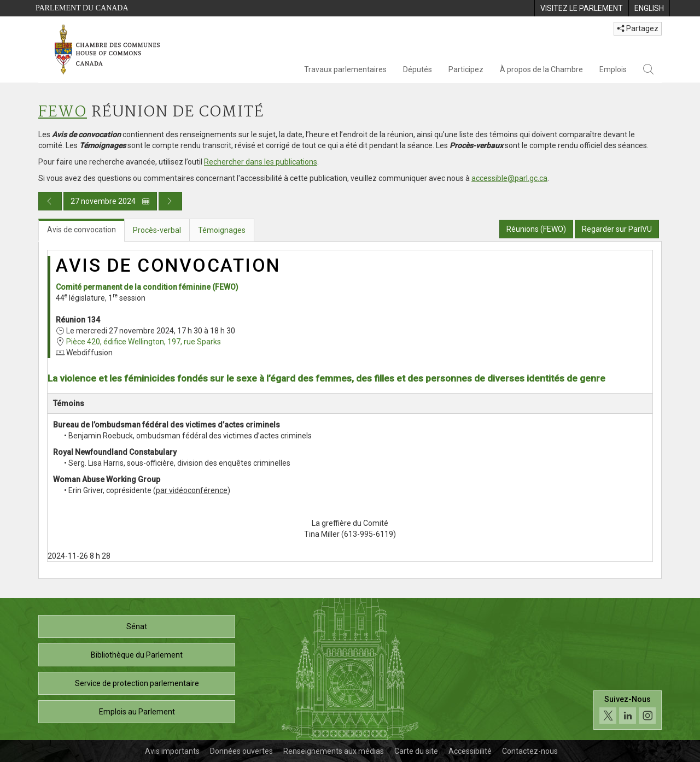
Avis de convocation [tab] (81, 230)
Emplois (613, 69)
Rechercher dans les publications (261, 162)
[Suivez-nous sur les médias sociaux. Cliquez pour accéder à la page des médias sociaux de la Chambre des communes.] (628, 710)
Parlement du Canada (82, 8)
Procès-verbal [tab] (157, 230)
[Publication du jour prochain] (170, 201)
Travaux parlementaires (345, 69)
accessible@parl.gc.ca (509, 178)
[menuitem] (581, 8)
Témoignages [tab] (222, 230)
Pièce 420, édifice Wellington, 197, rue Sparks (144, 342)
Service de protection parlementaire (137, 683)
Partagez (638, 28)
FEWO (63, 112)
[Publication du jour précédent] (50, 201)
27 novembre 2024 (110, 201)
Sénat (137, 626)
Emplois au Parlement (137, 712)
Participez (466, 69)
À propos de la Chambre (541, 69)
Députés (418, 69)
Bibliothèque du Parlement (137, 655)
